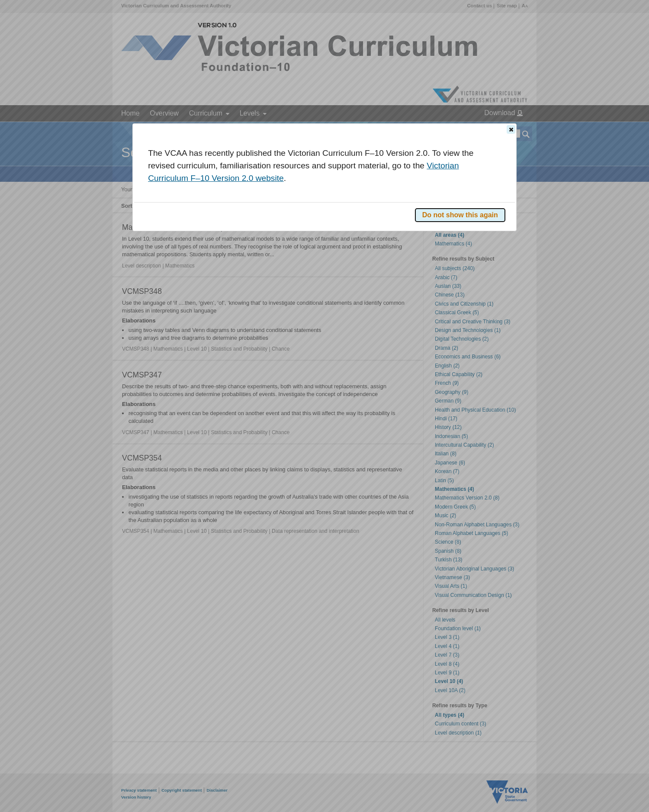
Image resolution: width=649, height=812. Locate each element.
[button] (511, 129)
